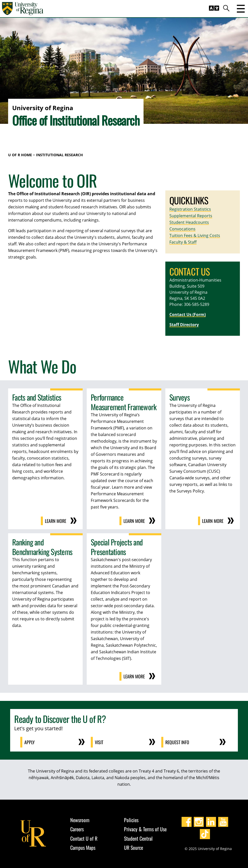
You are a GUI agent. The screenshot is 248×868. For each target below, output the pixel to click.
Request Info (177, 742)
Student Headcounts (189, 222)
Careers (77, 829)
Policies (131, 820)
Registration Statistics (190, 209)
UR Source (134, 847)
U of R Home (20, 155)
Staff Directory (184, 325)
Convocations (182, 229)
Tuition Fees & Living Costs (195, 235)
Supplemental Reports (191, 216)
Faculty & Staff (183, 242)
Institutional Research (59, 155)
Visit (99, 742)
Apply (30, 742)
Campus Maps (83, 847)
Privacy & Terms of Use (145, 829)
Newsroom (80, 820)
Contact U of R (84, 838)
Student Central (138, 838)
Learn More (56, 521)
